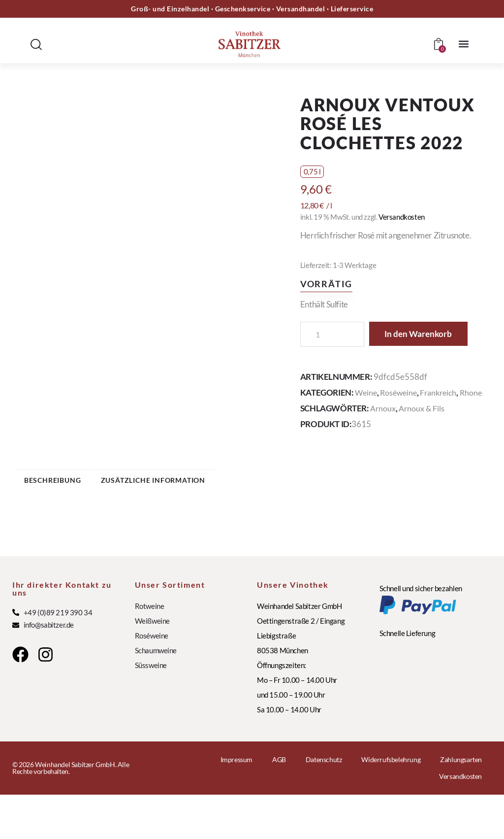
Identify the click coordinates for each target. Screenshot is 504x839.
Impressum (236, 804)
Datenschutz (324, 804)
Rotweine (150, 650)
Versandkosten (402, 217)
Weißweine (152, 665)
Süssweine (151, 709)
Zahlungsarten (461, 804)
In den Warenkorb (360, 359)
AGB (279, 804)
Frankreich (443, 418)
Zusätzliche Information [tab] (221, 520)
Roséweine (401, 418)
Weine (367, 418)
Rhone (312, 428)
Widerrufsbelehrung (391, 804)
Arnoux (384, 444)
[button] (464, 44)
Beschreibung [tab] (83, 520)
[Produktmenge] (332, 334)
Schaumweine (156, 694)
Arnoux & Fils (424, 444)
